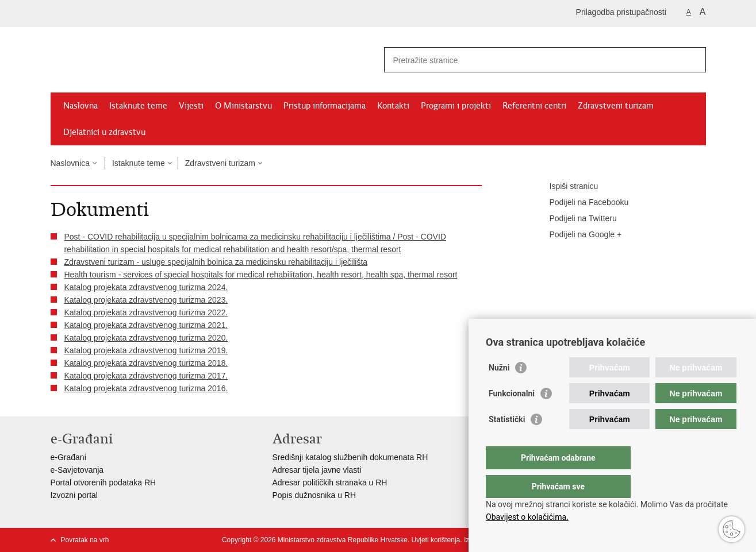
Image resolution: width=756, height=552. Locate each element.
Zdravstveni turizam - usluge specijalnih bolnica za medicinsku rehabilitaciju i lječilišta (216, 262)
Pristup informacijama (325, 106)
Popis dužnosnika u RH (314, 495)
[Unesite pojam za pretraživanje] (533, 60)
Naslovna (80, 106)
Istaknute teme (138, 106)
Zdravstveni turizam (616, 106)
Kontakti (393, 106)
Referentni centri (534, 106)
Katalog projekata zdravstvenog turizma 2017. (146, 376)
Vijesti (191, 106)
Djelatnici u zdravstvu (104, 132)
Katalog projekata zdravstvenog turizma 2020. (146, 338)
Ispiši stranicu (566, 187)
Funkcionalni (512, 416)
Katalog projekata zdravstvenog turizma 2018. (146, 363)
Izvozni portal (74, 495)
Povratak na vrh (85, 540)
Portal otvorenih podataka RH (103, 482)
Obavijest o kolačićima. (527, 517)
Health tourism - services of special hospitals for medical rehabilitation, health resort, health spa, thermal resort (261, 275)
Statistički (507, 442)
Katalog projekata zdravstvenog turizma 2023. (146, 300)
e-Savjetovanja (77, 470)
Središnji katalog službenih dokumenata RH (350, 457)
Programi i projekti (456, 106)
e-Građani (68, 457)
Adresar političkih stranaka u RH (330, 482)
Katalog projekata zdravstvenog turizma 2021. (146, 325)
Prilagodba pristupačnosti (621, 12)
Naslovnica (70, 163)
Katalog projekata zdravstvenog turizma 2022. (146, 312)
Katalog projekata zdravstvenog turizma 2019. (146, 350)
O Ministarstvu (243, 106)
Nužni (499, 391)
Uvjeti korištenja (436, 540)
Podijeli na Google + (578, 235)
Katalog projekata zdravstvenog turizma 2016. (146, 388)
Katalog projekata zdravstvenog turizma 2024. (146, 287)
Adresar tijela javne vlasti (317, 470)
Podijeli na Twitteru (575, 219)
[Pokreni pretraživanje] (693, 60)
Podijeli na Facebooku (581, 203)
